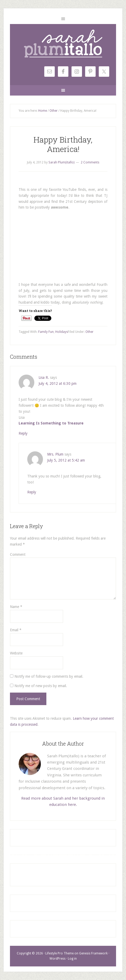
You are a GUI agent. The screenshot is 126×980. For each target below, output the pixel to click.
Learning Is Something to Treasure (51, 423)
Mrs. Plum (55, 454)
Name (16, 607)
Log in (72, 959)
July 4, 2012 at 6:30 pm (57, 383)
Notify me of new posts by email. (41, 686)
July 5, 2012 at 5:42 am (66, 460)
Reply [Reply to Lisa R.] (23, 433)
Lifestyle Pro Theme (59, 953)
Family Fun (46, 332)
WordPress (57, 959)
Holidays (62, 332)
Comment (18, 554)
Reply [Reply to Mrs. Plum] (32, 492)
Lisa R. (44, 377)
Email (16, 630)
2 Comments (90, 162)
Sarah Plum (63, 44)
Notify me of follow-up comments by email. (49, 676)
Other (89, 332)
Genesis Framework (93, 953)
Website (16, 653)
